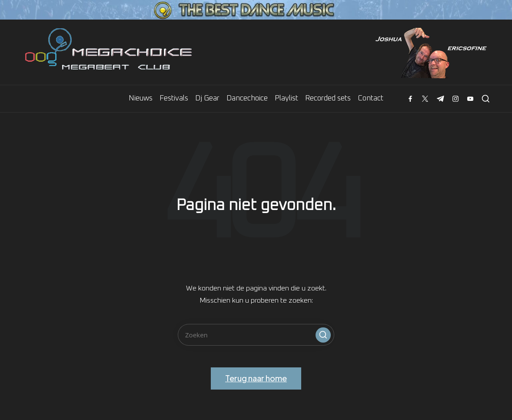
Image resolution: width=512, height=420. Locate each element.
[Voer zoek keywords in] (256, 335)
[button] (323, 335)
